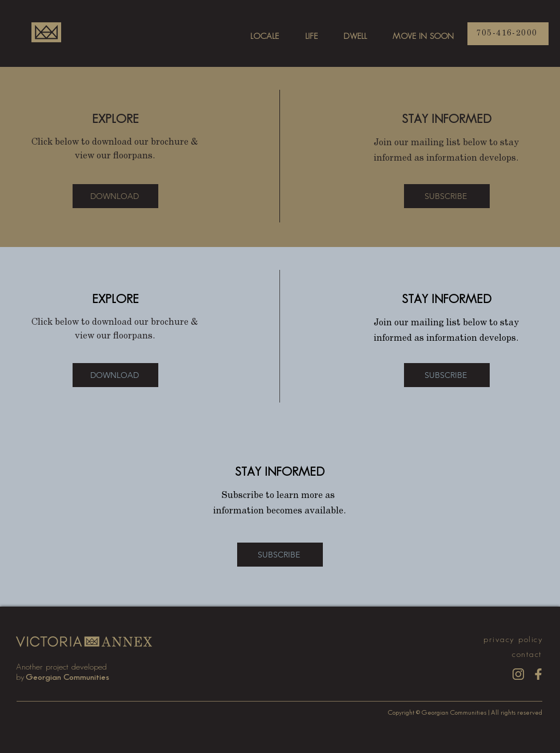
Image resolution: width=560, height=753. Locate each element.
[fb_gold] (538, 674)
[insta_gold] (518, 674)
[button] (447, 196)
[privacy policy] (511, 640)
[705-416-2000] (508, 34)
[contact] (528, 654)
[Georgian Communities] (68, 677)
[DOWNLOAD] (115, 196)
